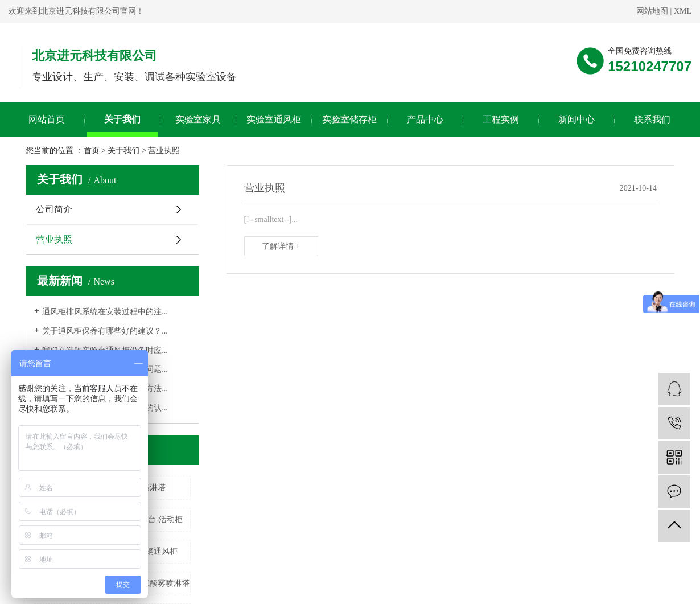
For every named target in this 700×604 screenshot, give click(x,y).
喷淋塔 (154, 488)
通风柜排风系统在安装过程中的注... (105, 312)
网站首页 (47, 119)
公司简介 (54, 209)
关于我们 (122, 119)
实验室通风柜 (274, 119)
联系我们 (652, 119)
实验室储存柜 (349, 119)
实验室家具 (198, 119)
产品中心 (425, 119)
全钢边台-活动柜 (153, 519)
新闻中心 (577, 119)
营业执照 (54, 239)
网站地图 (652, 11)
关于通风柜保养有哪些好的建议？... (105, 331)
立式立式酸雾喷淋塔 (154, 583)
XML (683, 11)
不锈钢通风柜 (154, 551)
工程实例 (501, 119)
